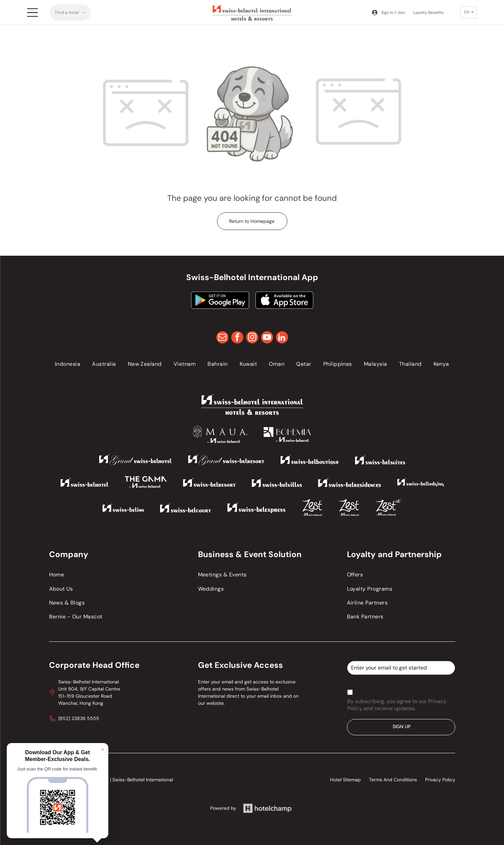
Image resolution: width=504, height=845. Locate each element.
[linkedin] (282, 338)
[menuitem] (70, 13)
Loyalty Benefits (429, 13)
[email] (222, 338)
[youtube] (267, 338)
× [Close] (102, 749)
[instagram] (252, 338)
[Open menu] (32, 13)
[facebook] (237, 338)
